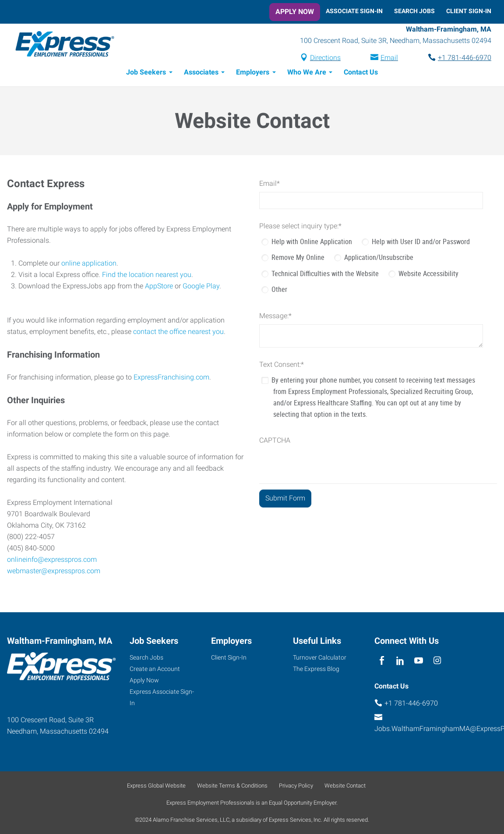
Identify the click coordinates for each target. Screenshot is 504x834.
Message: (275, 317)
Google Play (201, 287)
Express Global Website (156, 786)
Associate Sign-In (354, 11)
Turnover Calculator (320, 657)
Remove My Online (298, 259)
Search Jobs (414, 11)
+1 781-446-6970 (465, 59)
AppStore (159, 287)
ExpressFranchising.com (171, 378)
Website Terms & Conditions (232, 786)
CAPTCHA (275, 442)
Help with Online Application (312, 243)
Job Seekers (146, 73)
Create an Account (155, 669)
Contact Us (361, 73)
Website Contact (345, 786)
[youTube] (419, 661)
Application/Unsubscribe (379, 259)
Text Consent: (282, 366)
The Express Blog (316, 669)
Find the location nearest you (147, 276)
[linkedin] (400, 661)
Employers (253, 73)
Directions (325, 59)
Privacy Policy (296, 786)
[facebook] (382, 661)
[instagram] (437, 661)
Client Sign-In (469, 11)
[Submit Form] (285, 500)
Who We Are (307, 73)
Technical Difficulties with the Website (325, 275)
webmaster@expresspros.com (54, 572)
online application (89, 264)
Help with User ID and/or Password (421, 243)
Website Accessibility (428, 275)
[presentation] (326, 468)
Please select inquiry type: (300, 227)
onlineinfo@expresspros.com (52, 561)
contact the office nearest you (178, 333)
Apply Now (295, 12)
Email (389, 59)
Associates (201, 73)
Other (279, 291)
